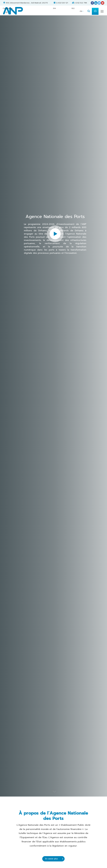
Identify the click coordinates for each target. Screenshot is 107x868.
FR (81, 11)
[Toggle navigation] (102, 11)
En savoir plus (54, 859)
